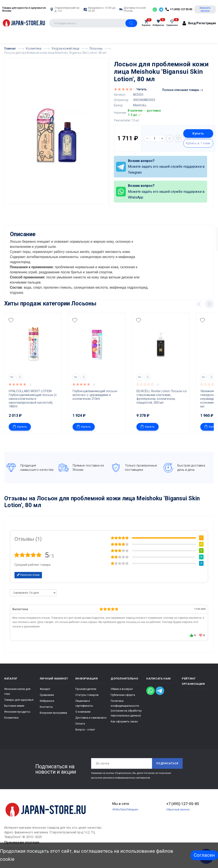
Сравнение (47, 694)
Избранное (47, 700)
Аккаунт (45, 689)
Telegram (133, 809)
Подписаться (167, 763)
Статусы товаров (87, 694)
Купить (198, 133)
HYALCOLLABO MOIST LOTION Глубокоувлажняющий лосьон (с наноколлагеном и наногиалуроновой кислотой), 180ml (33, 398)
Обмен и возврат (122, 689)
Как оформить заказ (124, 721)
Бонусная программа (53, 712)
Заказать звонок (205, 9)
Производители (86, 689)
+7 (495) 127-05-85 (183, 803)
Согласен (204, 855)
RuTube (121, 809)
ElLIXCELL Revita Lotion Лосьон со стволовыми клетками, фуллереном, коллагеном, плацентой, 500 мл (162, 396)
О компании (83, 711)
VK (114, 809)
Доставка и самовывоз (91, 717)
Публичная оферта (123, 694)
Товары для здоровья (19, 699)
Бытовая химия (14, 705)
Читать (142, 89)
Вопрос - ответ (85, 729)
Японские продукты (17, 711)
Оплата (80, 723)
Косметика (11, 717)
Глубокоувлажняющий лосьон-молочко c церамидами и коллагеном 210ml (95, 394)
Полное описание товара (183, 90)
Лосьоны (84, 303)
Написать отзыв (28, 574)
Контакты (46, 706)
